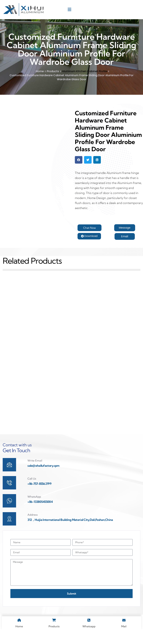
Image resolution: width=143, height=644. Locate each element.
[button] (79, 160)
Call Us (32, 490)
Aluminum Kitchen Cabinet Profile (85, 71)
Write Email (35, 472)
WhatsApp (34, 508)
